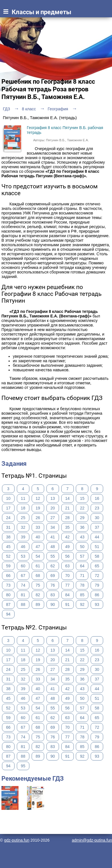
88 (23, 604)
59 (8, 566)
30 (97, 518)
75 (38, 585)
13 (53, 498)
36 (82, 527)
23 (97, 508)
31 (8, 527)
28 (68, 518)
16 (97, 498)
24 (8, 518)
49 (68, 547)
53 (23, 556)
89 (38, 604)
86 (97, 595)
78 (82, 585)
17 (8, 508)
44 (97, 537)
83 (53, 595)
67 (23, 576)
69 (53, 576)
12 (38, 498)
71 (82, 576)
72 (97, 576)
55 (53, 556)
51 (97, 547)
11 (23, 498)
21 (68, 508)
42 (68, 537)
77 (68, 585)
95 (23, 766)
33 (38, 527)
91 (68, 604)
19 (38, 508)
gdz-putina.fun (17, 840)
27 (53, 518)
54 (38, 556)
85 (82, 595)
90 (53, 604)
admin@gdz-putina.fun (92, 840)
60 (23, 566)
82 (38, 595)
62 (53, 566)
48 (53, 547)
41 (53, 537)
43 (82, 537)
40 (38, 537)
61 (38, 566)
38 (8, 537)
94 (8, 614)
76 (53, 585)
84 (68, 595)
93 (97, 604)
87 (8, 604)
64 (82, 566)
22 (82, 508)
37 (97, 527)
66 (8, 576)
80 (8, 595)
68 (38, 576)
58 (97, 556)
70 (68, 576)
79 (97, 585)
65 (97, 566)
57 (82, 556)
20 (53, 508)
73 (8, 585)
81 (23, 595)
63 (68, 566)
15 (82, 498)
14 (68, 498)
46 (23, 547)
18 (23, 508)
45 (8, 547)
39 (23, 537)
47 (38, 547)
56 (68, 556)
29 (82, 518)
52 (8, 556)
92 (82, 604)
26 (38, 518)
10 (8, 498)
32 (23, 527)
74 (23, 585)
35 (68, 527)
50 (82, 547)
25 (23, 518)
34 (53, 527)
